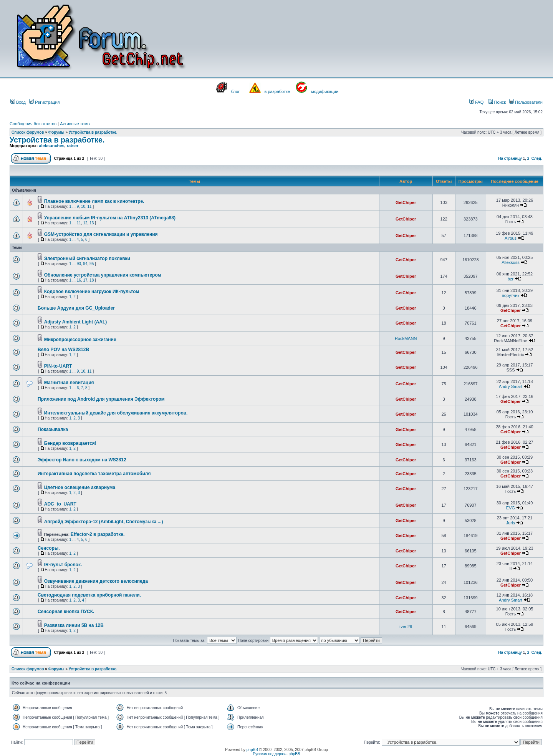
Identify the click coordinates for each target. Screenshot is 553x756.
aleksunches (51, 146)
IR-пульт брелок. (63, 565)
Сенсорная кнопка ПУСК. (66, 612)
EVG (511, 508)
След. (537, 158)
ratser (73, 146)
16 (79, 280)
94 (85, 264)
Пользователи (526, 102)
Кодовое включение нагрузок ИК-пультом (92, 292)
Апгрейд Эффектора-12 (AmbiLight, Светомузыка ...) (104, 522)
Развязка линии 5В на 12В (74, 625)
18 (92, 280)
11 (90, 206)
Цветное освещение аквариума (80, 487)
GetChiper (406, 202)
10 (83, 206)
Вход (18, 102)
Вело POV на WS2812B (63, 350)
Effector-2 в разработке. (98, 534)
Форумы (56, 132)
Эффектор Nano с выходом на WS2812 (82, 460)
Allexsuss (510, 262)
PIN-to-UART (58, 366)
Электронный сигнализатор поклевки (87, 259)
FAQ (476, 102)
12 (85, 223)
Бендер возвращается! (70, 443)
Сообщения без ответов (33, 124)
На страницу (510, 158)
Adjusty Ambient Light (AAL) (76, 322)
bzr (511, 279)
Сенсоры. (49, 548)
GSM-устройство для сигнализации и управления (101, 234)
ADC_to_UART (60, 504)
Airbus (511, 238)
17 (85, 280)
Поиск (497, 102)
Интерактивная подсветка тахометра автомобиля (94, 474)
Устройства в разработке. (93, 132)
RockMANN (406, 338)
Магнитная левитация (69, 383)
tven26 (406, 627)
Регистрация (44, 102)
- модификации (323, 91)
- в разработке (276, 91)
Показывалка (53, 429)
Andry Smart (511, 386)
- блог (234, 91)
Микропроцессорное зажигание (80, 340)
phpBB (252, 750)
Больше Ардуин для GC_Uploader (76, 308)
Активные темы (75, 124)
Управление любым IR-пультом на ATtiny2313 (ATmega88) (110, 218)
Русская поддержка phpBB (276, 754)
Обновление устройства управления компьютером (103, 275)
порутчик (511, 295)
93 (79, 264)
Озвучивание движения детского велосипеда (96, 581)
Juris (511, 523)
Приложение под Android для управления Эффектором (101, 399)
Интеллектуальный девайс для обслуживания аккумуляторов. (116, 413)
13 (92, 223)
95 (92, 264)
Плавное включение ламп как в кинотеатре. (94, 201)
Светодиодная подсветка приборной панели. (89, 595)
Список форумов (28, 132)
